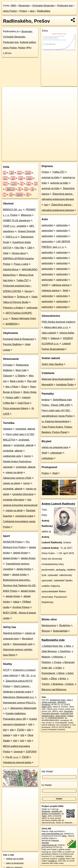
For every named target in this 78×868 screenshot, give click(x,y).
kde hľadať (47, 771)
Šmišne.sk (23, 297)
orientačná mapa (24, 516)
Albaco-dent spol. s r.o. (56, 327)
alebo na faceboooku (15, 863)
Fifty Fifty (19, 248)
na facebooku (50, 810)
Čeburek (7, 376)
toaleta (7, 735)
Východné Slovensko (43, 6)
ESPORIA (31, 752)
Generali (18, 752)
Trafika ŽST (23, 280)
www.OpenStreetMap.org (52, 834)
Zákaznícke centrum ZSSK (17, 478)
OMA (13, 6)
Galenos (55, 338)
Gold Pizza (23, 403)
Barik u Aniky (17, 381)
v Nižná (60, 673)
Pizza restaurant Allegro (16, 408)
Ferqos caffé (12, 397)
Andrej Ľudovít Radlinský (58, 504)
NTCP (6, 670)
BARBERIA (12, 324)
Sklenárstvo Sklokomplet (23, 708)
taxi (46, 205)
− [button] (7, 97)
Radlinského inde (53, 640)
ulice (32, 11)
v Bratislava (57, 684)
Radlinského (44, 11)
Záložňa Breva (11, 269)
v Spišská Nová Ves (52, 646)
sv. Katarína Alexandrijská (55, 421)
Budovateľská (60, 631)
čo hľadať (47, 785)
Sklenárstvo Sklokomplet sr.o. (19, 697)
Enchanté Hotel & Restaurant (18, 339)
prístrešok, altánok (25, 429)
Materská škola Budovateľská (57, 379)
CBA (30, 248)
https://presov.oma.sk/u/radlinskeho (17, 159)
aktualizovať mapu (58, 700)
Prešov (23, 11)
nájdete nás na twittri (15, 859)
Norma (28, 291)
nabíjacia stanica (60, 285)
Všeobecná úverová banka (17, 762)
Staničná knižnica (12, 633)
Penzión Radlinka (12, 344)
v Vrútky (58, 668)
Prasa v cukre (21, 264)
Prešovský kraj (65, 6)
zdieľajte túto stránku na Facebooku (52, 812)
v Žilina (53, 679)
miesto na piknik (14, 472)
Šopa (24, 387)
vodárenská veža (12, 456)
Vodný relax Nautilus (52, 364)
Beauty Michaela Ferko (24, 318)
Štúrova (46, 631)
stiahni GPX (47, 707)
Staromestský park (23, 644)
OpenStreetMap (24, 156)
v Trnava (57, 662)
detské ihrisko (20, 553)
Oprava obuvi (19, 253)
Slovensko (24, 6)
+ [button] (7, 92)
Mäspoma (26, 215)
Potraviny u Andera (13, 308)
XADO (45, 285)
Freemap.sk (39, 156)
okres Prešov (10, 11)
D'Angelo (8, 365)
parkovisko (47, 225)
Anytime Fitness (21, 607)
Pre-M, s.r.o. (12, 757)
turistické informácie (23, 494)
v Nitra (67, 646)
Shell (6, 253)
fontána (46, 400)
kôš (30, 724)
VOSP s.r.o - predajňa (15, 226)
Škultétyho (65, 625)
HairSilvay (8, 297)
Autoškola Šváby (65, 385)
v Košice (69, 684)
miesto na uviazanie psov (55, 447)
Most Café (21, 370)
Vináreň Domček (27, 231)
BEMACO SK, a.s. (13, 210)
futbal (6, 575)
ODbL (64, 836)
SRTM (62, 859)
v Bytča (62, 679)
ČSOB (20, 730)
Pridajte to (53, 861)
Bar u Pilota (12, 387)
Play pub (32, 381)
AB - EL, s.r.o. (29, 675)
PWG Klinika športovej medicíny (59, 322)
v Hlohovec (57, 657)
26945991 (62, 702)
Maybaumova (49, 625)
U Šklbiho (20, 376)
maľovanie (32, 308)
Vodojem (8, 429)
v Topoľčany (64, 651)
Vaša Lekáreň (49, 333)
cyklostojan (56, 453)
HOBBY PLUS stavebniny (17, 221)
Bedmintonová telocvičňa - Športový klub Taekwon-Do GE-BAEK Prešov (20, 585)
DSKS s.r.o (11, 237)
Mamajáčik (47, 385)
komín (28, 456)
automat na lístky (51, 177)
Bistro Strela (30, 392)
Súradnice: (46, 704)
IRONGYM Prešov (13, 542)
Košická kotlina (28, 42)
